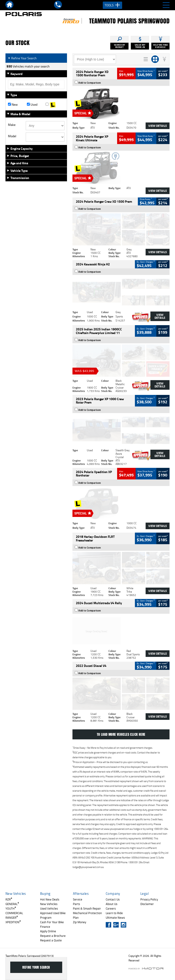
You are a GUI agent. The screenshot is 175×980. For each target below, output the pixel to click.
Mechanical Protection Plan (87, 915)
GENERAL (12, 904)
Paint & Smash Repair (87, 908)
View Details (158, 126)
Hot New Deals (50, 899)
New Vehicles (49, 904)
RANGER (12, 918)
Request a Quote (51, 940)
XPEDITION (13, 922)
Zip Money (80, 922)
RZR (9, 899)
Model (12, 136)
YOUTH (11, 908)
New (13, 105)
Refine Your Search (22, 58)
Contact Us (113, 899)
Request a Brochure (53, 936)
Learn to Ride (114, 913)
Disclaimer (147, 904)
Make (12, 125)
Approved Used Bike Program (53, 915)
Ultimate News (115, 918)
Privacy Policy (149, 899)
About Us (112, 904)
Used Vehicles (49, 908)
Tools (112, 5)
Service (78, 899)
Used (32, 105)
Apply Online (48, 931)
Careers (111, 908)
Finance (45, 927)
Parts (76, 904)
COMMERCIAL (14, 913)
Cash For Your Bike (52, 922)
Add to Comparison (90, 83)
